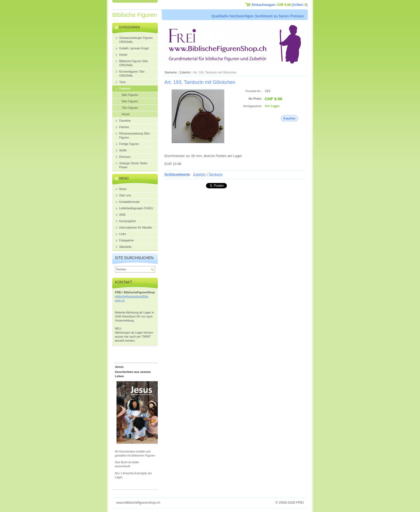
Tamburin (216, 174)
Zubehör (185, 72)
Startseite (171, 72)
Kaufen (289, 118)
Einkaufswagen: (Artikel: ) (280, 5)
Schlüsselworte (177, 174)
